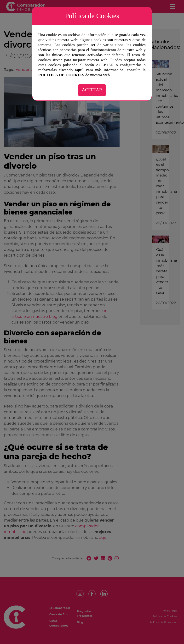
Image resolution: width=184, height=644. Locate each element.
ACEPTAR (92, 90)
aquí (79, 70)
